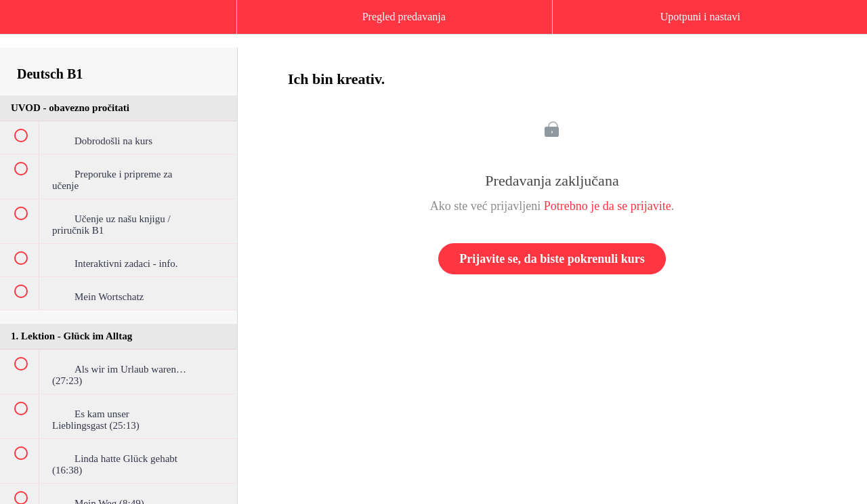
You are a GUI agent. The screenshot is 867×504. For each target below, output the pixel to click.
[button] (24, 24)
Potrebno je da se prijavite (608, 206)
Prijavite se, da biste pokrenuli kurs (552, 259)
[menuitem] (119, 30)
